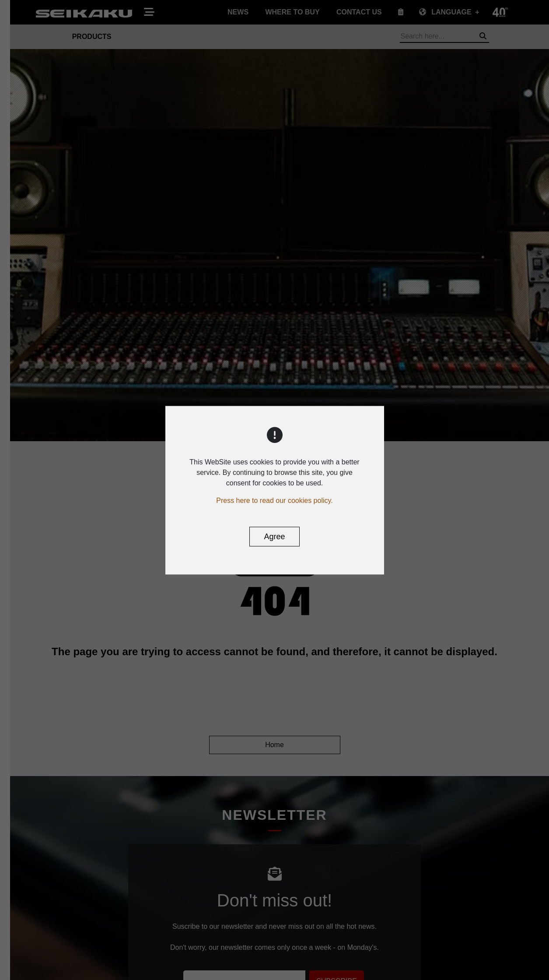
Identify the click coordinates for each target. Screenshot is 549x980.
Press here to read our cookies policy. (274, 500)
